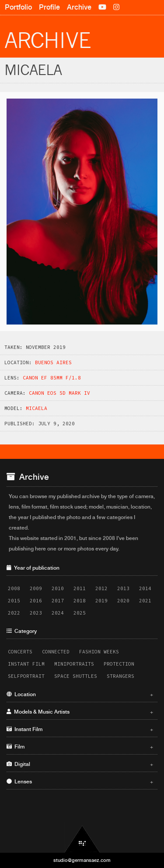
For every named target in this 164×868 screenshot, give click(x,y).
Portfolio (18, 7)
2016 (36, 601)
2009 (36, 588)
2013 (123, 588)
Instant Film (26, 664)
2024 (58, 613)
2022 (14, 613)
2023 (36, 613)
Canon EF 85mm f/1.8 (52, 378)
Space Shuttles (76, 676)
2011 (80, 588)
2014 (145, 588)
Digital (80, 764)
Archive (79, 7)
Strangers (120, 676)
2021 (145, 601)
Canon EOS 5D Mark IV (59, 393)
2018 (80, 601)
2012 (101, 588)
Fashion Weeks (99, 652)
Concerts (20, 652)
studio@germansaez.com (82, 860)
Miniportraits (74, 664)
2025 (80, 613)
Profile (49, 7)
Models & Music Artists (80, 712)
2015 (14, 601)
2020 (123, 601)
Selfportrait (26, 676)
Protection (119, 664)
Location (80, 694)
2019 (101, 601)
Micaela (37, 408)
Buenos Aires (53, 362)
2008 (14, 588)
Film (80, 747)
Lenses (80, 782)
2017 (58, 601)
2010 (58, 588)
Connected (56, 652)
